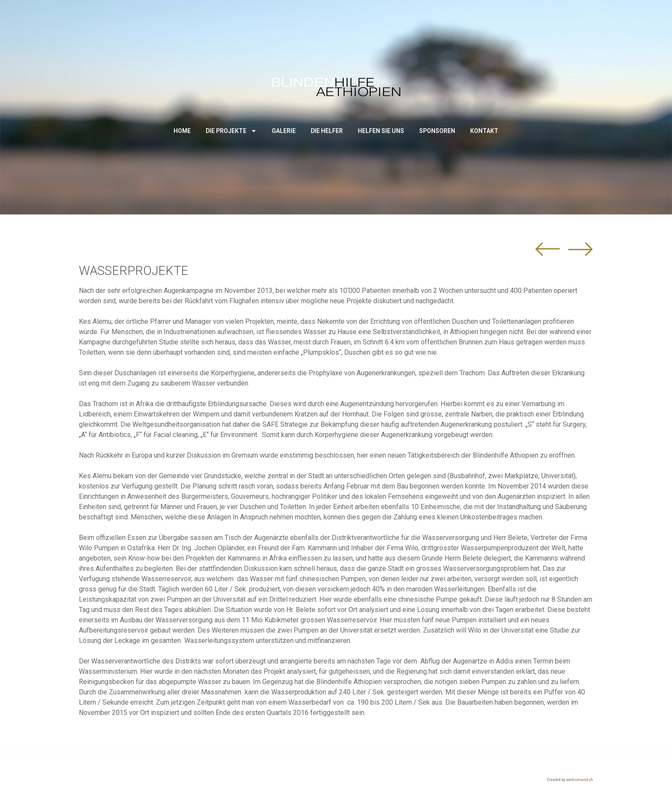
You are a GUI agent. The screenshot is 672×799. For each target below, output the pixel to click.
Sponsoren (437, 131)
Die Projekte (231, 131)
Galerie (284, 131)
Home (182, 131)
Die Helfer (327, 131)
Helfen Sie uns (381, 131)
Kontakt (484, 131)
